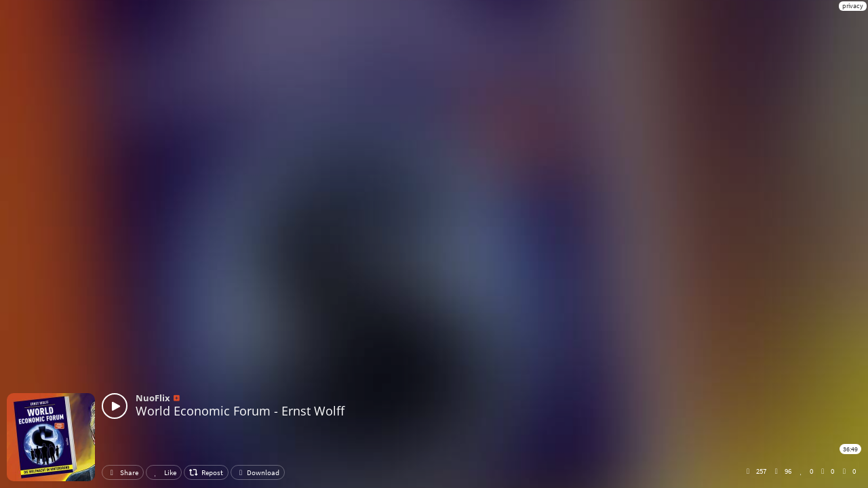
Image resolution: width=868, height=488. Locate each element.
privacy (853, 6)
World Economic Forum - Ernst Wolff (240, 411)
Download (258, 472)
